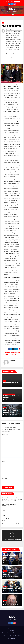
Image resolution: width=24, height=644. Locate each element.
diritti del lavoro (10, 43)
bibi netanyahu (13, 37)
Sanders (18, 57)
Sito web (4, 479)
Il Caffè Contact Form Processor (14, 636)
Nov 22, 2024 (7, 563)
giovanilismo (14, 47)
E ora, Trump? (6, 524)
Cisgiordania (9, 39)
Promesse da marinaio (8, 509)
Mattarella (13, 51)
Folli (10, 45)
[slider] (11, 539)
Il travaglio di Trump (7, 519)
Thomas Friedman (18, 59)
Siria (21, 57)
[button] (12, 535)
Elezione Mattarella (10, 383)
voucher (12, 61)
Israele (8, 49)
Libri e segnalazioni (12, 638)
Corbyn (13, 41)
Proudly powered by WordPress (8, 629)
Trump (8, 61)
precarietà (18, 53)
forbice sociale (15, 45)
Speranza (12, 59)
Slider (8, 59)
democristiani (18, 41)
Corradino (10, 30)
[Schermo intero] (20, 539)
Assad (18, 35)
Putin (8, 55)
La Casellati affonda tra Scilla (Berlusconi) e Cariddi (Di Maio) (12, 411)
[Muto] (18, 539)
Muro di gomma (11, 26)
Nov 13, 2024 (7, 590)
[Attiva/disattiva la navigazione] (13, 15)
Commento (5, 434)
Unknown (5, 552)
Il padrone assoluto (7, 514)
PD (15, 53)
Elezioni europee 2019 (11, 394)
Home (3, 633)
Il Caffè (12, 9)
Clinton (14, 39)
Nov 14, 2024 (7, 577)
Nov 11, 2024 (7, 604)
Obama (12, 53)
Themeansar (12, 631)
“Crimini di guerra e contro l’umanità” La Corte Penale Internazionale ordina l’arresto (12, 499)
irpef (18, 47)
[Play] (4, 539)
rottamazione (15, 55)
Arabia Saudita (13, 35)
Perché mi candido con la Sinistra (12, 397)
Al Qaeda (18, 34)
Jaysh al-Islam (13, 49)
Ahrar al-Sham (12, 34)
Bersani (8, 37)
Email (4, 470)
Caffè (3, 23)
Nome (4, 462)
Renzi (10, 55)
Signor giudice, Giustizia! (9, 504)
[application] (12, 535)
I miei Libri (19, 633)
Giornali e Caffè (11, 633)
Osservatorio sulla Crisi (12, 641)
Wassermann (17, 61)
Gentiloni (8, 47)
